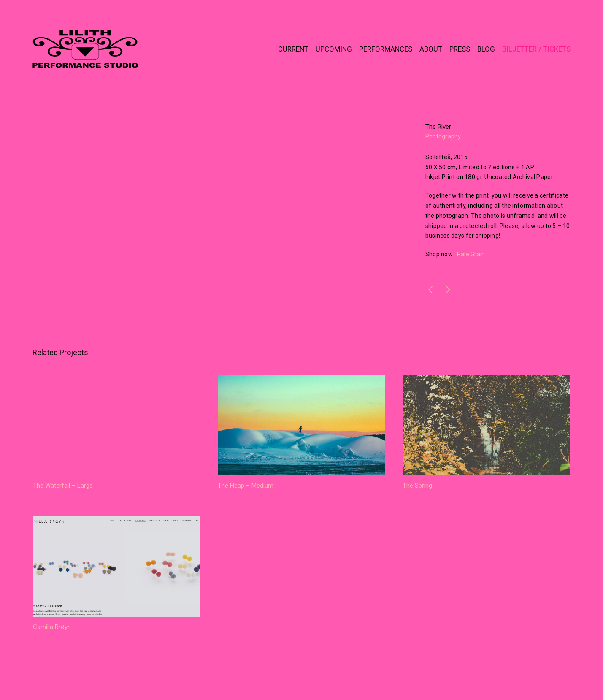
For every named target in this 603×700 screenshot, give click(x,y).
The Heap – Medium (246, 486)
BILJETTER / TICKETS (536, 49)
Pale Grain (471, 254)
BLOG (486, 49)
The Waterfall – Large (63, 486)
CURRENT (293, 49)
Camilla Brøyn (52, 627)
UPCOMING (334, 49)
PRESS (460, 49)
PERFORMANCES (386, 49)
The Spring (417, 486)
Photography (443, 136)
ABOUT (431, 49)
